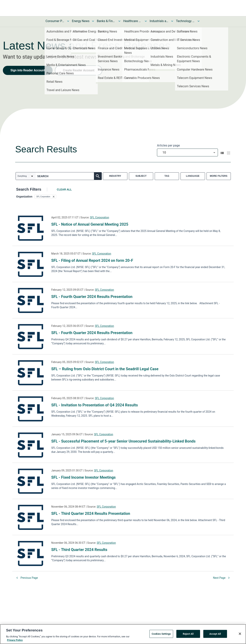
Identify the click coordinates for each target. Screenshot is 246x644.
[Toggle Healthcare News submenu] (146, 21)
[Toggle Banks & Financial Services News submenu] (119, 21)
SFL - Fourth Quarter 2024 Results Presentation (92, 297)
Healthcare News (133, 21)
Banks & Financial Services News (106, 21)
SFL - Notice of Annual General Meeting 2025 (90, 224)
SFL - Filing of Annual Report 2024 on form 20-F (92, 260)
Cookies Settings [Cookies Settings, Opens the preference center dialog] (161, 634)
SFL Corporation (100, 217)
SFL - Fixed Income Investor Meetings (83, 477)
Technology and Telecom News (185, 21)
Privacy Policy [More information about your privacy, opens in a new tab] (15, 641)
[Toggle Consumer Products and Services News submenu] (68, 21)
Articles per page (168, 145)
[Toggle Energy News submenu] (93, 21)
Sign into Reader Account (28, 70)
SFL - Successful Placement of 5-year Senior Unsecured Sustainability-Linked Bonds (123, 441)
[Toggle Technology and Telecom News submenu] (199, 21)
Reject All (188, 634)
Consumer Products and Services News (55, 21)
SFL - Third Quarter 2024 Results (79, 550)
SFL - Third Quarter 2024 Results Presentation (91, 513)
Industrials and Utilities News (159, 21)
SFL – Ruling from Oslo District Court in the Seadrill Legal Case (105, 369)
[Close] (240, 634)
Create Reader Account (79, 70)
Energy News (81, 21)
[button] (45, 197)
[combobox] (187, 152)
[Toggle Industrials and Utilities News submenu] (172, 21)
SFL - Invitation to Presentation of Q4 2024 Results (95, 405)
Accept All (215, 634)
